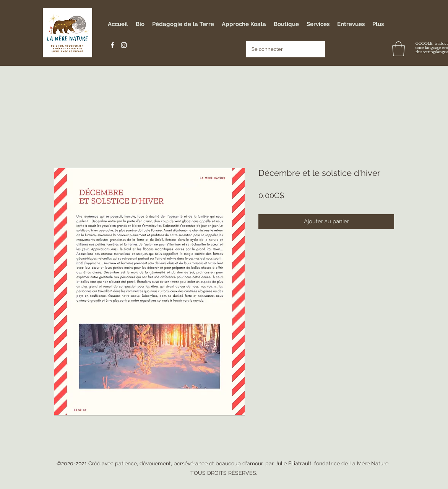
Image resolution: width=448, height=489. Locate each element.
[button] (398, 49)
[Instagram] (124, 45)
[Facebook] (112, 45)
